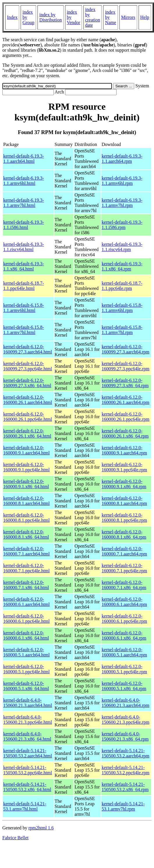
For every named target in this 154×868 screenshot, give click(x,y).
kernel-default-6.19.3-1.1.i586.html (24, 225)
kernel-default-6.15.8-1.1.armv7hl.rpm (122, 330)
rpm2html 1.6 (41, 828)
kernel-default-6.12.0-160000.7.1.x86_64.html (26, 585)
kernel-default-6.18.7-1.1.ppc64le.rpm (122, 286)
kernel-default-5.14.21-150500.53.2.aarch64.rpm (126, 753)
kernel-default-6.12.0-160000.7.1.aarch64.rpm (124, 551)
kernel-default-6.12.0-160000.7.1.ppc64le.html (26, 568)
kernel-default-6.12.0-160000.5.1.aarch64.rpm (124, 652)
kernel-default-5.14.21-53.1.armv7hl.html (25, 806)
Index (12, 17)
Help (145, 17)
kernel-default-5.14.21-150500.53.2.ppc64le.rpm (126, 770)
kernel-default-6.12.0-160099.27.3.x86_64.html (27, 383)
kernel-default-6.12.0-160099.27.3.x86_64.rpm (125, 383)
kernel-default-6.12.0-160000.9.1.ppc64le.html (26, 467)
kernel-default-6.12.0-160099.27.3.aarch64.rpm (126, 349)
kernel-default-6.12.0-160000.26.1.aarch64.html (28, 400)
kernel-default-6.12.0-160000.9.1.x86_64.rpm (124, 484)
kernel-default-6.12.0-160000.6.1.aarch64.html (26, 602)
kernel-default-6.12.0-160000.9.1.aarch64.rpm (124, 450)
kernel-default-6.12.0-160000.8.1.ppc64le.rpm (124, 518)
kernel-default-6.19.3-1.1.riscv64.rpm (122, 247)
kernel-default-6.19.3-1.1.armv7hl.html (24, 203)
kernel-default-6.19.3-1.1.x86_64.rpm (122, 266)
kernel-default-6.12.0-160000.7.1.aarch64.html (26, 551)
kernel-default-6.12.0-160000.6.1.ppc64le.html (26, 619)
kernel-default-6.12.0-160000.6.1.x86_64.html (26, 635)
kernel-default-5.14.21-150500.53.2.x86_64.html (27, 787)
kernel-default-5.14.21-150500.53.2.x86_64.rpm (125, 787)
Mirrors (128, 17)
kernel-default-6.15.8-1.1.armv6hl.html (24, 308)
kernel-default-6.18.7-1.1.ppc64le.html (24, 286)
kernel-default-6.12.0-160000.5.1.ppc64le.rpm (124, 669)
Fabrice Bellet (15, 838)
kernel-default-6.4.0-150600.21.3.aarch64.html (28, 703)
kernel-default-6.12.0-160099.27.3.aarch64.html (28, 349)
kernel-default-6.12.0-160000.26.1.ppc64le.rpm (126, 417)
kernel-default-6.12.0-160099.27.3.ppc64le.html (28, 366)
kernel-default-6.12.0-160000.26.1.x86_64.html (27, 433)
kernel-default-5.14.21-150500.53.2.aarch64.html (28, 753)
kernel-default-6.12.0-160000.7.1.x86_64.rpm (124, 585)
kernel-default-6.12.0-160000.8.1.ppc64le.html (26, 518)
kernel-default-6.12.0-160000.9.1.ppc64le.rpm (124, 467)
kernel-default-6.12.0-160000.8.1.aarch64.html (26, 501)
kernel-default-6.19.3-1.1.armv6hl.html (24, 181)
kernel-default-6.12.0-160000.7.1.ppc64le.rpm (124, 568)
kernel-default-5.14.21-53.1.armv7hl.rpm (123, 806)
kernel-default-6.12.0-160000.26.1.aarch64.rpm (126, 400)
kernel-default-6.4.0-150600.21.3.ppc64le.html (28, 720)
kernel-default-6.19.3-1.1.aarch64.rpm (122, 159)
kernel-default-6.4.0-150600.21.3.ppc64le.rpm (126, 720)
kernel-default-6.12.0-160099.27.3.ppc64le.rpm (126, 366)
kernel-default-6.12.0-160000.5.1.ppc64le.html (26, 669)
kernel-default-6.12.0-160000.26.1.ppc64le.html (28, 417)
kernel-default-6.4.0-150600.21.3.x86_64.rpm (125, 736)
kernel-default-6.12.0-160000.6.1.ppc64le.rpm (124, 619)
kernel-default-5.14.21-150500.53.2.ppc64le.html (28, 770)
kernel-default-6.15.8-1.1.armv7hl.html (24, 330)
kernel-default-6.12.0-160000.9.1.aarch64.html (26, 450)
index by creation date (93, 17)
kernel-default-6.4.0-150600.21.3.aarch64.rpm (126, 703)
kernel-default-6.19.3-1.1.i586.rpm (122, 225)
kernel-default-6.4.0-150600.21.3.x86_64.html (27, 736)
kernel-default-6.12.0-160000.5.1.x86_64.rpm (124, 686)
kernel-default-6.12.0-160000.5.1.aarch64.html (26, 652)
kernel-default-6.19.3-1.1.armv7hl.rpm (122, 203)
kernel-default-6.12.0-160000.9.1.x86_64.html (26, 484)
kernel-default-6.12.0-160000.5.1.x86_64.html (26, 686)
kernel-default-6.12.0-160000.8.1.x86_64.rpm (124, 534)
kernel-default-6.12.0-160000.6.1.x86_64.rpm (124, 635)
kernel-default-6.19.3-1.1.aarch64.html (24, 159)
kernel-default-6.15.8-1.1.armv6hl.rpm (122, 308)
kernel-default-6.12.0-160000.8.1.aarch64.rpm (124, 501)
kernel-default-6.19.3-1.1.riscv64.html (24, 247)
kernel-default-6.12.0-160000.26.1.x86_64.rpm (125, 433)
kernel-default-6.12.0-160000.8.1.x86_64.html (26, 534)
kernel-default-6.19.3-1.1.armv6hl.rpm (122, 181)
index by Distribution (50, 17)
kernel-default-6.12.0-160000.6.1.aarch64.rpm (124, 602)
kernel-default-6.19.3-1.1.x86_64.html (24, 266)
